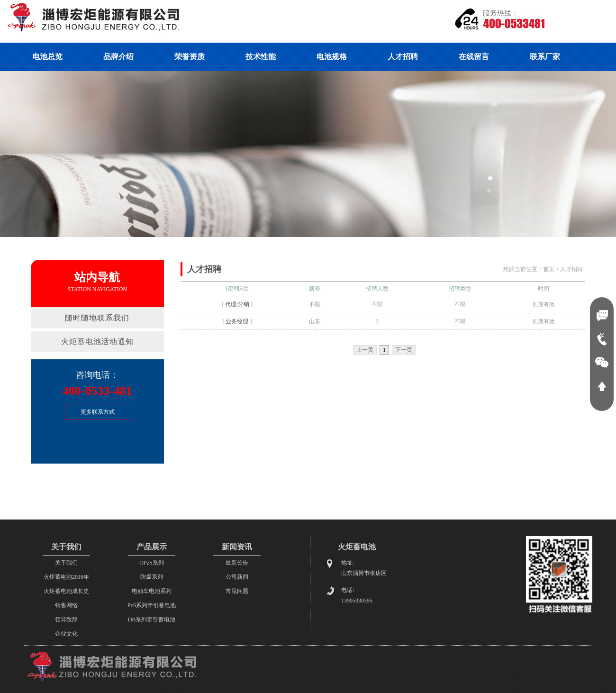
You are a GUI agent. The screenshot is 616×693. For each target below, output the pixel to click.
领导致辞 (66, 620)
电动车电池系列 (152, 591)
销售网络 (66, 605)
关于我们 (66, 563)
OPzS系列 (151, 563)
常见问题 (237, 591)
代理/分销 (237, 304)
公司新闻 (237, 577)
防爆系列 (152, 577)
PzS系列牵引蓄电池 (152, 605)
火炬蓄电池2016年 (66, 577)
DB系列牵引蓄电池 (152, 620)
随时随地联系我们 (97, 318)
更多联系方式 (98, 412)
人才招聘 (571, 269)
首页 (549, 269)
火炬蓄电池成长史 (66, 591)
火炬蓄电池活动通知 (97, 342)
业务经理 (237, 321)
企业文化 (66, 634)
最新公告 (237, 563)
